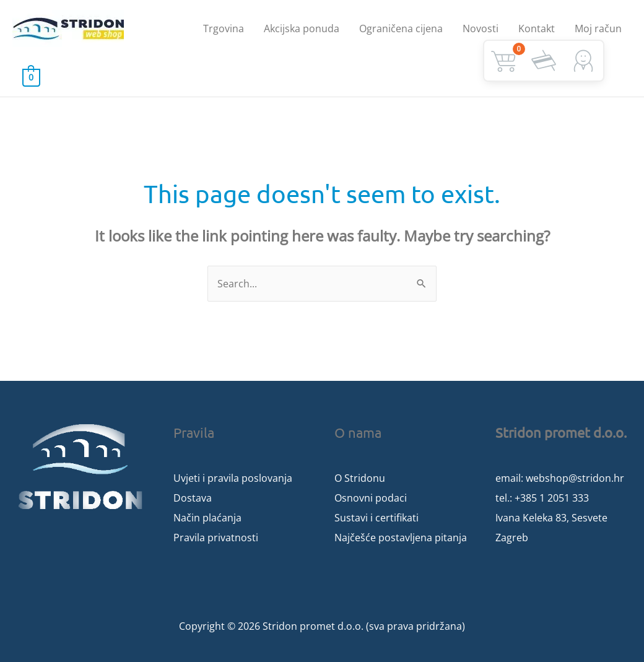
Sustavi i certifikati (376, 518)
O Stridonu (360, 478)
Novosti (481, 28)
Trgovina (224, 28)
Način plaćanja (207, 518)
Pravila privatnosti (216, 538)
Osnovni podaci (371, 498)
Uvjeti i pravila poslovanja (233, 478)
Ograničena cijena (401, 28)
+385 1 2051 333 (552, 498)
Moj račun (598, 28)
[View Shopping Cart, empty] (31, 77)
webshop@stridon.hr (575, 478)
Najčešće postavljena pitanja (401, 538)
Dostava (193, 498)
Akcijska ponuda (302, 28)
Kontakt (537, 28)
